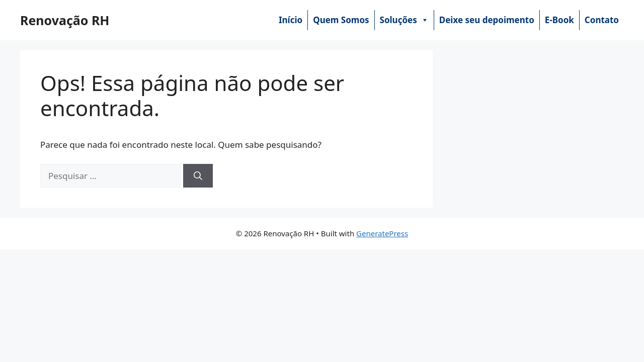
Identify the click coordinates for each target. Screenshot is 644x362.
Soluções (404, 20)
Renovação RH (65, 20)
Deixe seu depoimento (487, 20)
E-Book (559, 20)
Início (291, 20)
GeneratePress (382, 233)
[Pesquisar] (198, 176)
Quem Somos (341, 20)
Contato (602, 20)
